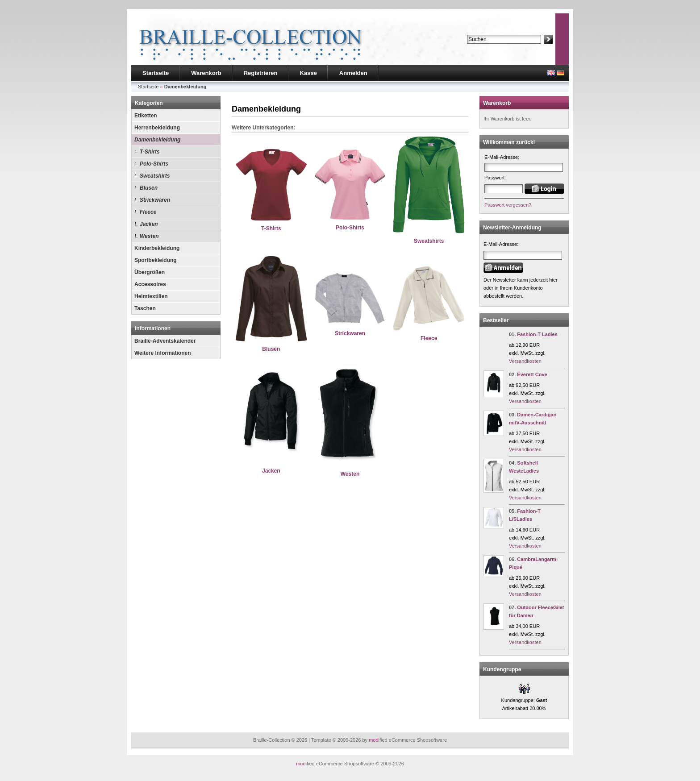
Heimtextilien (151, 296)
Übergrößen (150, 272)
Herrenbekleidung (157, 128)
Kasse (308, 73)
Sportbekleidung (156, 260)
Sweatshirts (155, 176)
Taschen (145, 308)
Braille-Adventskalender (165, 341)
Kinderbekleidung (157, 248)
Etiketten (146, 116)
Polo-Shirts (154, 164)
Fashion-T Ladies (537, 334)
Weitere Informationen (162, 353)
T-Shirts (150, 152)
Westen (149, 236)
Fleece (148, 212)
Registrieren (261, 73)
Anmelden (353, 73)
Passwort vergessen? (508, 205)
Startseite (156, 73)
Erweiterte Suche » (488, 48)
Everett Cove (532, 374)
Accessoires (150, 284)
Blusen (149, 188)
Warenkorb (206, 73)
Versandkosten (525, 361)
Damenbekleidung (157, 140)
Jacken (149, 224)
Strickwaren (155, 200)
